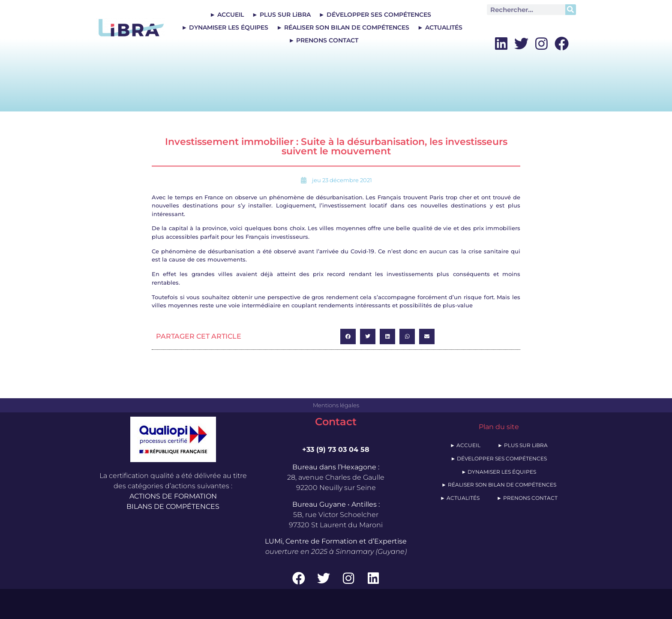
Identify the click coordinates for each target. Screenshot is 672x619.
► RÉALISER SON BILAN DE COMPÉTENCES (343, 27)
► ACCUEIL (227, 15)
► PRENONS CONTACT (323, 40)
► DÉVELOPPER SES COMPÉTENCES (375, 15)
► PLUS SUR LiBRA (281, 15)
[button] (348, 337)
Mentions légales (336, 405)
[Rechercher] (571, 10)
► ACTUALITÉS (440, 27)
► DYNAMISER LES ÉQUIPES (225, 27)
